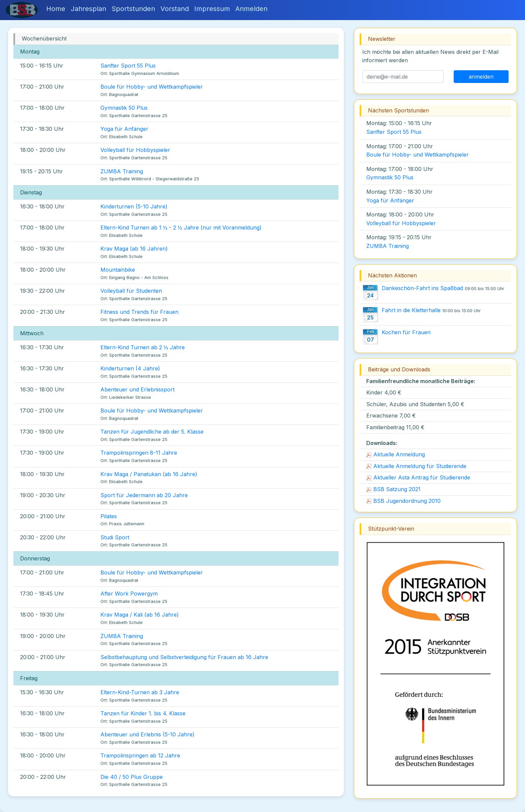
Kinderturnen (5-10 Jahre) (134, 206)
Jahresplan (88, 9)
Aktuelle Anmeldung (396, 454)
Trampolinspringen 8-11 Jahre (139, 453)
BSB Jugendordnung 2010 (403, 501)
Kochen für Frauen (406, 332)
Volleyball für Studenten (131, 291)
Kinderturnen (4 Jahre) (130, 368)
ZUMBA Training (122, 171)
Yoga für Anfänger (124, 129)
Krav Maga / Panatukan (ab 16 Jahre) (149, 474)
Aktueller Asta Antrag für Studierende (418, 477)
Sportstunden (133, 9)
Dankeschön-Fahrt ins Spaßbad (422, 288)
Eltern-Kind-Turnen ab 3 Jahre (140, 692)
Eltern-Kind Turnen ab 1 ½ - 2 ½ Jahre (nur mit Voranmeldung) (181, 228)
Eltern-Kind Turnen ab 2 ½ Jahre (143, 347)
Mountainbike (118, 270)
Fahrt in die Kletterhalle (411, 310)
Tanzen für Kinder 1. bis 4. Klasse (143, 713)
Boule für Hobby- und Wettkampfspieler (152, 87)
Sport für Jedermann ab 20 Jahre (144, 495)
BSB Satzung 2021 (393, 489)
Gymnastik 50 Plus (124, 108)
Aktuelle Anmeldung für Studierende (416, 466)
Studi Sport (115, 537)
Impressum (212, 9)
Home (56, 9)
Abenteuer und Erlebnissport (137, 389)
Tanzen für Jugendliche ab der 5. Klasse (152, 432)
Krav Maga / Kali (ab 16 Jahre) (140, 615)
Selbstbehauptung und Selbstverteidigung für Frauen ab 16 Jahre (184, 657)
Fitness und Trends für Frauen (139, 312)
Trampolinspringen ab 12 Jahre (140, 755)
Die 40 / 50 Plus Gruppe (132, 777)
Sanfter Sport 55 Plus (128, 66)
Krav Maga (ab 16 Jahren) (134, 249)
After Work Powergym (129, 594)
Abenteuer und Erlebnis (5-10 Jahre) (147, 734)
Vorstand (175, 9)
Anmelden (251, 9)
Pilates (109, 516)
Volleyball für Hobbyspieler (135, 150)
